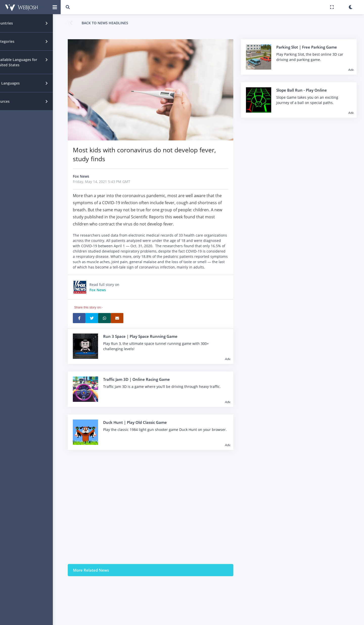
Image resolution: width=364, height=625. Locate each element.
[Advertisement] (151, 507)
